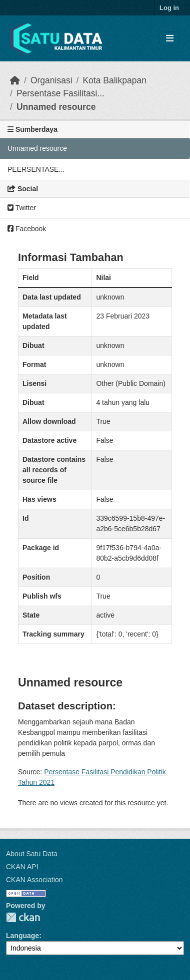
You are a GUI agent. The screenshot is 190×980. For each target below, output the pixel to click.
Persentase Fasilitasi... (60, 93)
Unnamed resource (56, 107)
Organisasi (51, 80)
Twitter (22, 208)
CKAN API (22, 867)
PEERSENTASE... (36, 169)
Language (22, 936)
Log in (169, 8)
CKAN (23, 917)
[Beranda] (15, 80)
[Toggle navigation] (170, 39)
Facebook (27, 229)
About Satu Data (32, 854)
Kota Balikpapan (114, 80)
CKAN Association (34, 880)
